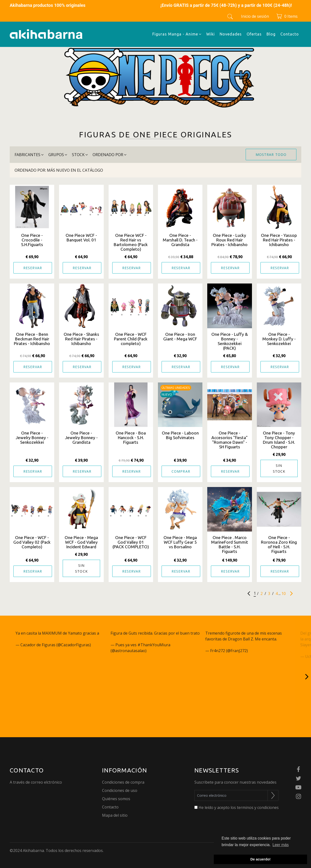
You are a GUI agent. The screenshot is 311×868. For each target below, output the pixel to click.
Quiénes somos (116, 799)
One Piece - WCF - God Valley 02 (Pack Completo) (32, 542)
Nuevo (167, 394)
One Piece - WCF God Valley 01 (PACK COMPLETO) (131, 542)
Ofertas (254, 34)
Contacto (290, 34)
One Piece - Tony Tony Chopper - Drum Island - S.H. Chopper (279, 440)
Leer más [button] (281, 845)
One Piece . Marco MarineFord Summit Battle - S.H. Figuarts (230, 544)
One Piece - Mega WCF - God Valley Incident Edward (81, 542)
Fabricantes (29, 155)
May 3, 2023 (158, 651)
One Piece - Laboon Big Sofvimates (180, 435)
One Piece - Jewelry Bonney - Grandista (81, 438)
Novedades (231, 34)
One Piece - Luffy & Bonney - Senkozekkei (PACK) (230, 341)
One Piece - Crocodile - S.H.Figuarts (32, 240)
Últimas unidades (176, 388)
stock (80, 155)
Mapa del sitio (115, 815)
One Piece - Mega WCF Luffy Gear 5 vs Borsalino (180, 542)
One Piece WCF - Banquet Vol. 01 (81, 238)
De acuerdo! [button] (260, 859)
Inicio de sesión (255, 16)
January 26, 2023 (264, 651)
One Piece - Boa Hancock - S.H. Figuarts (131, 438)
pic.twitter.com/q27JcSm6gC (66, 639)
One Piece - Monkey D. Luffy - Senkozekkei (279, 339)
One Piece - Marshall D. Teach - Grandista (180, 240)
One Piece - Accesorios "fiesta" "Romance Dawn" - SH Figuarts (229, 440)
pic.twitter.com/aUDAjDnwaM (162, 639)
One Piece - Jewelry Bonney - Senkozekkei (32, 438)
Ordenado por (109, 155)
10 (284, 593)
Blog (271, 34)
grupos (58, 155)
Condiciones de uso (120, 790)
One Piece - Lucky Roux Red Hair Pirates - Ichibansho (229, 240)
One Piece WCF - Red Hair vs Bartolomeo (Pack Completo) (131, 242)
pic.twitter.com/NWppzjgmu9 (232, 645)
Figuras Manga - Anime (177, 34)
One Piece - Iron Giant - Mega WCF (180, 337)
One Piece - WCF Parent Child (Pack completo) (131, 339)
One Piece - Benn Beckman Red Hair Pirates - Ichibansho (32, 339)
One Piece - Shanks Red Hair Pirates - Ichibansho (81, 339)
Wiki (211, 34)
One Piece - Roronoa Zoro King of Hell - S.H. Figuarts (279, 544)
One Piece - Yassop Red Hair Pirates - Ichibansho (279, 240)
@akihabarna (28, 639)
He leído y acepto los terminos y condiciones (239, 807)
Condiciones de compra (123, 782)
